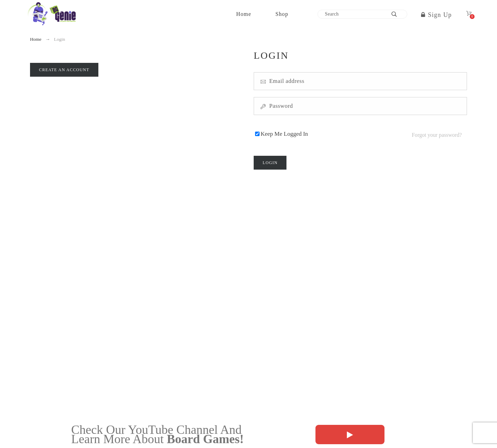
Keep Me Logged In (284, 133)
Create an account (64, 70)
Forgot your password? (437, 133)
